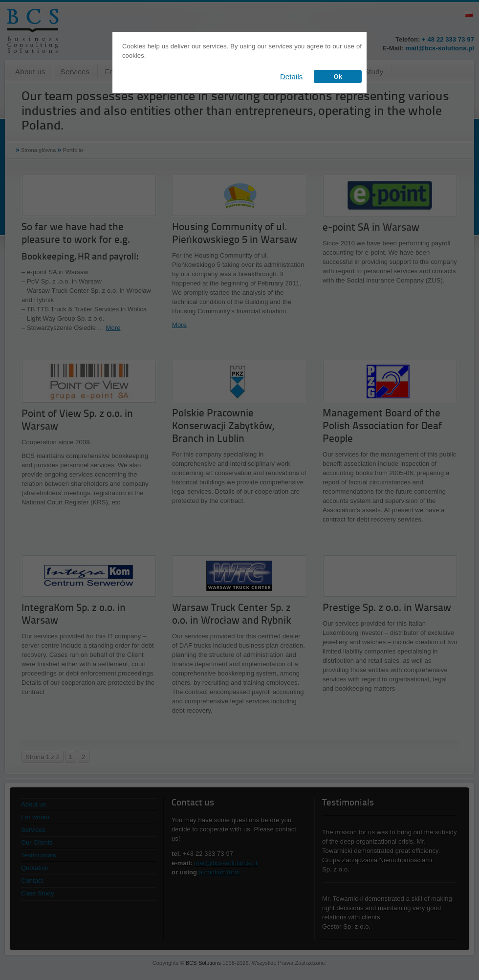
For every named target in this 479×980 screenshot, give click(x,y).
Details (292, 76)
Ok (338, 76)
